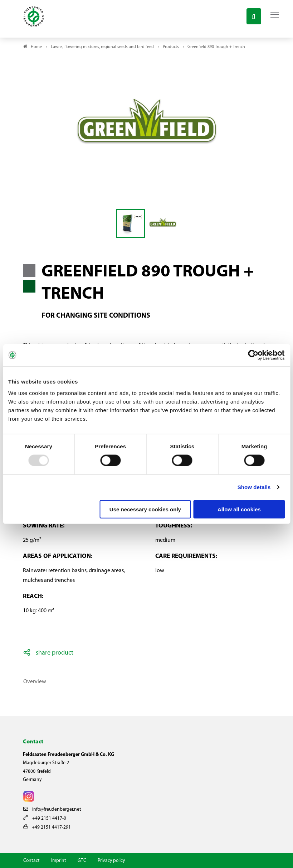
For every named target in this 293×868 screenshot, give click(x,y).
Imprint (59, 861)
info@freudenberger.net (52, 809)
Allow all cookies (239, 509)
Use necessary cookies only (145, 509)
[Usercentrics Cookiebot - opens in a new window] (253, 355)
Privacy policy (111, 861)
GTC (82, 861)
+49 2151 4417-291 (47, 827)
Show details (254, 487)
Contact (31, 861)
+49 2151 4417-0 (45, 818)
